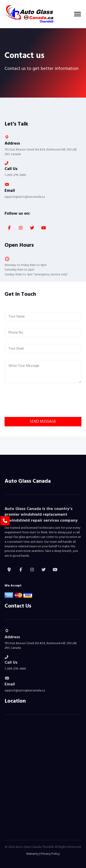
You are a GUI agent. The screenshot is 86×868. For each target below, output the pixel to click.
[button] (9, 228)
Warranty (32, 854)
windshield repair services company (43, 521)
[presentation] (39, 406)
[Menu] (78, 14)
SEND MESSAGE (43, 422)
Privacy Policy (50, 854)
